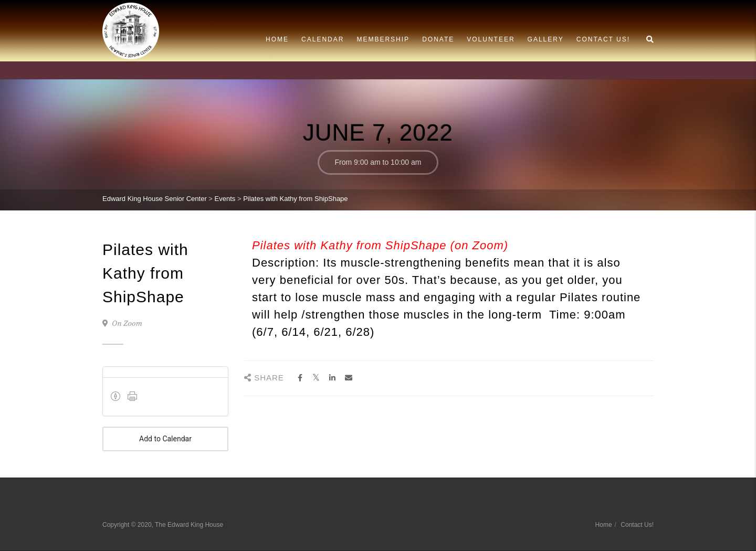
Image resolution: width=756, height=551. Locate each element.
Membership (383, 39)
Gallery (546, 39)
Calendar (323, 39)
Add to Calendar (165, 439)
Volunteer (491, 39)
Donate (438, 39)
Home (277, 39)
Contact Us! (603, 39)
